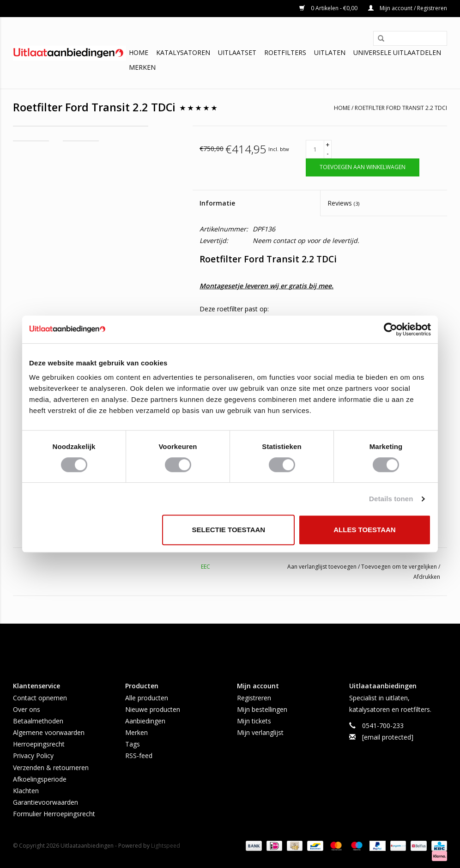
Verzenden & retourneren (51, 768)
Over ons (27, 709)
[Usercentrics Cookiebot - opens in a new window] (390, 329)
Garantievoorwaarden (45, 802)
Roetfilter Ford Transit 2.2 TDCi (401, 108)
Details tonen (391, 499)
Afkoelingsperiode (40, 779)
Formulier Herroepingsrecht (54, 814)
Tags (133, 744)
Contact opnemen (40, 698)
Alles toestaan (364, 530)
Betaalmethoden (38, 721)
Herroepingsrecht (39, 744)
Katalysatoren (183, 52)
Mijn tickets (254, 721)
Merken (142, 67)
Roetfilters (285, 52)
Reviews (343, 203)
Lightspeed (166, 846)
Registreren (254, 698)
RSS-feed (139, 756)
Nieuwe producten (153, 709)
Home (139, 52)
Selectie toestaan (229, 530)
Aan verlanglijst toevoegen (323, 567)
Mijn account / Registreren (408, 8)
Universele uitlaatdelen (397, 52)
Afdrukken (427, 577)
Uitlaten (330, 52)
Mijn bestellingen (262, 709)
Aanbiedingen (145, 721)
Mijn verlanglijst (260, 732)
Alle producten (147, 698)
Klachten (26, 791)
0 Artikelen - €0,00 (329, 8)
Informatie (217, 203)
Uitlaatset (237, 52)
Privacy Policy (33, 756)
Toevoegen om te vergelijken (400, 567)
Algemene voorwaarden (49, 732)
